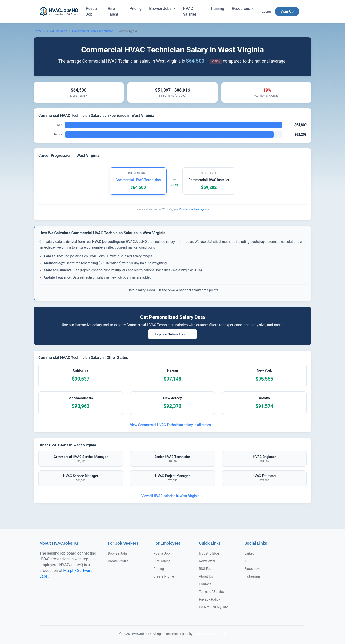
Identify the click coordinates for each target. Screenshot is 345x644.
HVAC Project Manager (172, 478)
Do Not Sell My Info (214, 607)
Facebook (252, 569)
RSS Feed (206, 569)
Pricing (136, 9)
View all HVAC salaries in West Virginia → (172, 496)
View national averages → (194, 209)
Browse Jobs (161, 9)
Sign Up (287, 11)
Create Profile (118, 561)
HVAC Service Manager (81, 478)
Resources (241, 9)
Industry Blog (209, 553)
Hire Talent (113, 11)
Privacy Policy (210, 600)
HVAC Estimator (264, 478)
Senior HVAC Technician (172, 459)
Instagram (252, 577)
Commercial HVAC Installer (209, 180)
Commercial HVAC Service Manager (81, 459)
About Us (206, 577)
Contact (205, 584)
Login (266, 11)
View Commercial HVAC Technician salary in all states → (172, 425)
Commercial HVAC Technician (93, 31)
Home (38, 31)
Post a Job (91, 11)
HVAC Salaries (190, 11)
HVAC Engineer (264, 459)
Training (217, 9)
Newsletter (207, 561)
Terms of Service (212, 592)
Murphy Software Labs (210, 634)
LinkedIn (251, 553)
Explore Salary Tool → (172, 334)
